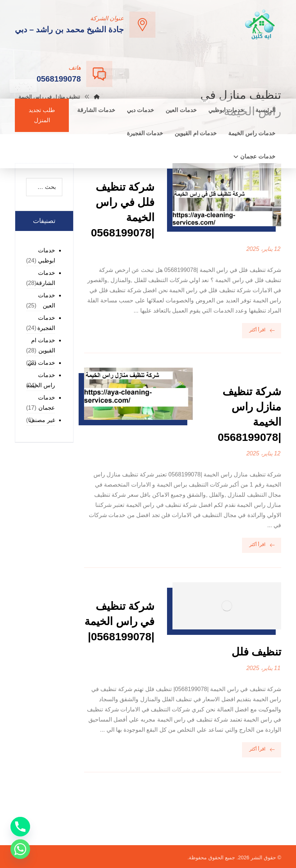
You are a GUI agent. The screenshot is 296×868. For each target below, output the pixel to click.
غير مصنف (42, 420)
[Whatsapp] (20, 849)
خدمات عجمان (47, 403)
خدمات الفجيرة (46, 323)
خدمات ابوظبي (47, 255)
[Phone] (20, 827)
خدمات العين (47, 300)
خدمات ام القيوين (43, 345)
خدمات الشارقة (45, 278)
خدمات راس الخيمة (41, 380)
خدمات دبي (41, 363)
